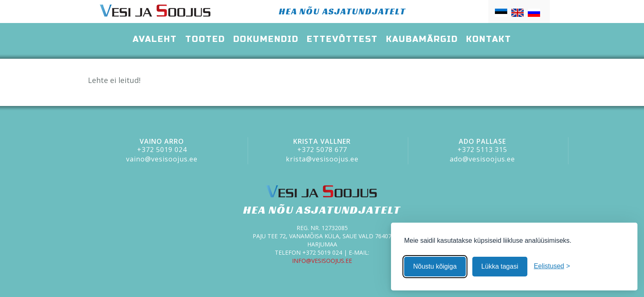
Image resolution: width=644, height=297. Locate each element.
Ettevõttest (342, 39)
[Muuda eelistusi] (552, 266)
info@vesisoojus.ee (322, 261)
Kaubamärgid (422, 39)
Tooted (205, 39)
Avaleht (155, 39)
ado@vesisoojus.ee (482, 159)
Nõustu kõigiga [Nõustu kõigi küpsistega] (435, 266)
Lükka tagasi (500, 266)
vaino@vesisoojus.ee (162, 159)
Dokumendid (266, 39)
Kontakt (489, 39)
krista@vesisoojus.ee (322, 159)
